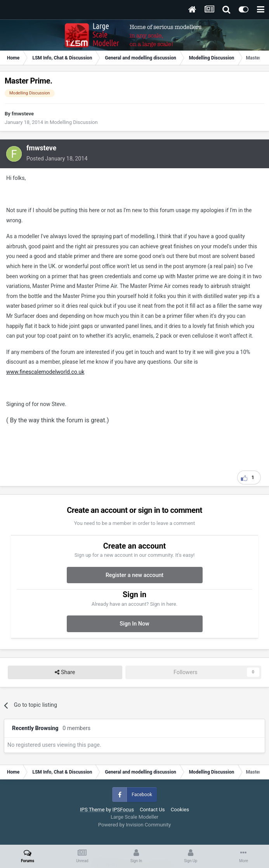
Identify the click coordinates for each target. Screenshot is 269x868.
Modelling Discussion (74, 122)
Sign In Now (134, 624)
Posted (57, 159)
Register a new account (134, 575)
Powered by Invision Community (135, 825)
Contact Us (152, 810)
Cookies (180, 810)
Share (65, 672)
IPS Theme (92, 810)
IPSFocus (123, 810)
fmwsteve (23, 114)
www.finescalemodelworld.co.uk (45, 372)
